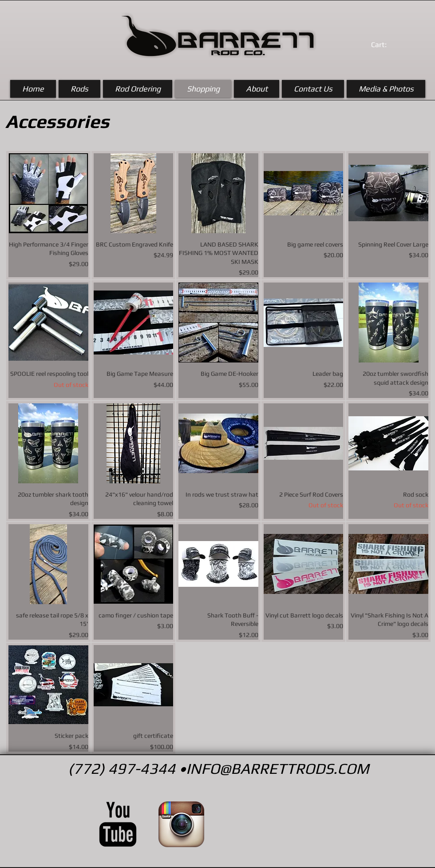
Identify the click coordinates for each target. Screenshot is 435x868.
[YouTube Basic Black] (118, 824)
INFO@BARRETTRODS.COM (277, 768)
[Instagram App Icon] (181, 824)
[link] (388, 45)
